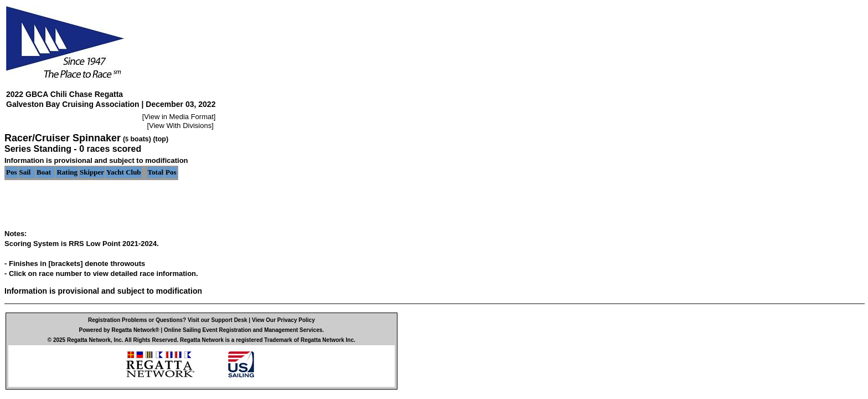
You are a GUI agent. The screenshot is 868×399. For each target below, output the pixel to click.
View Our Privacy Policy (283, 320)
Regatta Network (89, 340)
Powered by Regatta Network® (119, 330)
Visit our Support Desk (218, 320)
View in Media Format (179, 117)
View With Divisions (180, 126)
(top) (161, 139)
